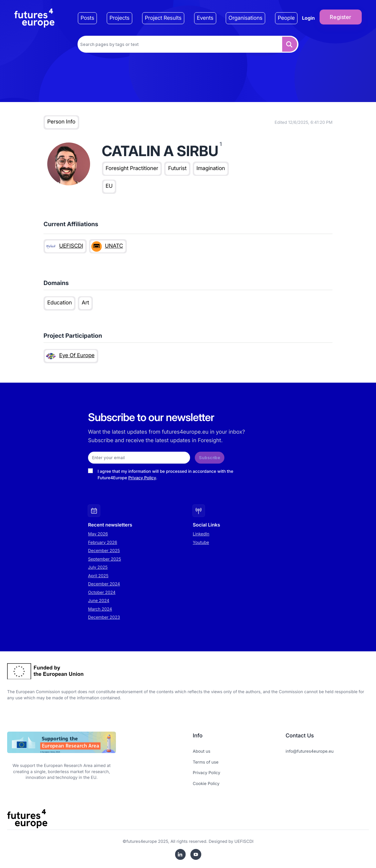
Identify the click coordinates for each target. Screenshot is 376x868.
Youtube (201, 542)
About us (202, 751)
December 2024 (104, 584)
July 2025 (98, 567)
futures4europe (142, 841)
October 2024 (102, 592)
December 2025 (104, 550)
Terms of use (206, 762)
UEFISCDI (244, 841)
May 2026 (98, 534)
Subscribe (210, 458)
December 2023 (104, 617)
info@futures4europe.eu (310, 751)
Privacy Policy (142, 478)
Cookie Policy (206, 783)
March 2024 (100, 609)
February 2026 (103, 542)
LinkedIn (201, 534)
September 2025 (105, 559)
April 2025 (98, 576)
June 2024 (99, 600)
